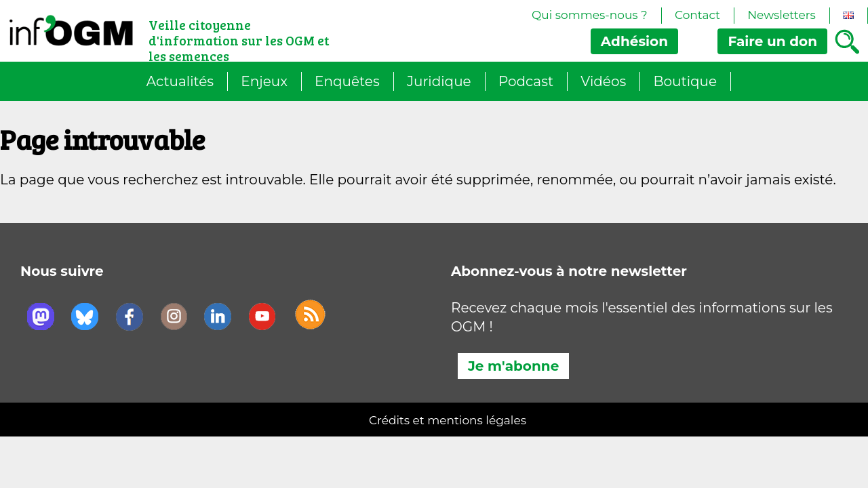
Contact (697, 15)
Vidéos (603, 81)
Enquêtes (347, 81)
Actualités (180, 81)
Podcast (526, 81)
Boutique (686, 81)
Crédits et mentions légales (448, 420)
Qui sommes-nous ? (590, 15)
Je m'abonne (513, 366)
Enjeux (264, 81)
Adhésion (634, 41)
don (772, 41)
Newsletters (782, 15)
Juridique (439, 81)
